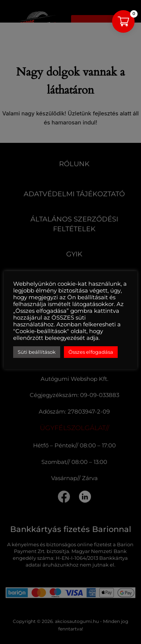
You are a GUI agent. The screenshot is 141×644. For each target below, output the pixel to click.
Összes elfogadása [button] (91, 352)
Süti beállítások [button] (37, 352)
